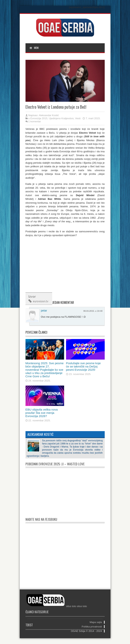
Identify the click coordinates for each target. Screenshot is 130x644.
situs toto (71, 606)
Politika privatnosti (92, 627)
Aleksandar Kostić (49, 115)
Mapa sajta (96, 622)
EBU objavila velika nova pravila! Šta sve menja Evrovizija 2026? (42, 413)
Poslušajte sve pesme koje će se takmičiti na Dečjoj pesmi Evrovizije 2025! (83, 366)
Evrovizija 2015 (39, 118)
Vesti (78, 118)
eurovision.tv (41, 301)
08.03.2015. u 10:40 (93, 311)
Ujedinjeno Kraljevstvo (61, 118)
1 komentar (35, 121)
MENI (34, 48)
